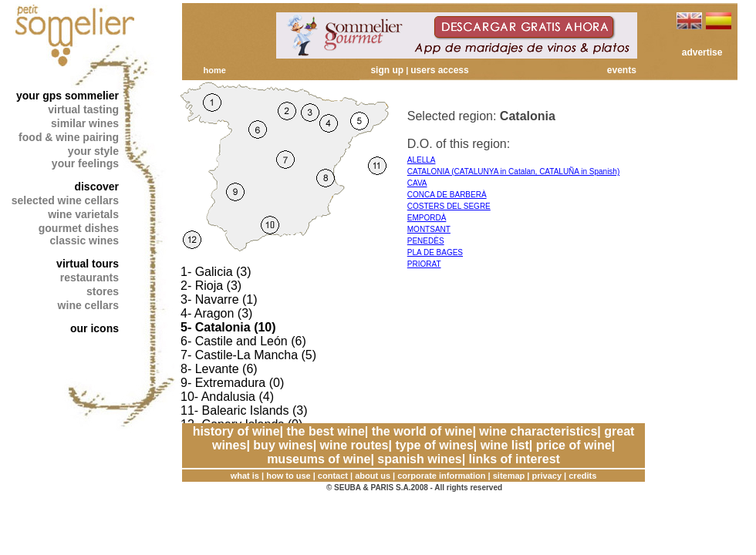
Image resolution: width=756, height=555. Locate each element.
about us (373, 476)
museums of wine (319, 459)
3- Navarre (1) (219, 299)
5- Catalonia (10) (228, 327)
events (622, 70)
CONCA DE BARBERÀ (447, 195)
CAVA (417, 183)
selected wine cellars (65, 200)
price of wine (574, 445)
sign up (387, 70)
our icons (94, 328)
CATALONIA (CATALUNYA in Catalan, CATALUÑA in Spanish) (513, 172)
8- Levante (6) (219, 369)
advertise (702, 52)
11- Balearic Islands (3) (244, 410)
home (214, 70)
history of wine (236, 431)
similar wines (85, 123)
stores (103, 291)
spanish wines (419, 459)
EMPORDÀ (427, 218)
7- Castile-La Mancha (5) (248, 355)
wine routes (354, 445)
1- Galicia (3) (216, 272)
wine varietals (83, 214)
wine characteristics (538, 431)
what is (245, 476)
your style (93, 151)
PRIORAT (424, 264)
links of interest (515, 459)
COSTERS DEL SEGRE (449, 206)
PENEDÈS (426, 241)
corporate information (441, 476)
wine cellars (88, 305)
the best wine (325, 431)
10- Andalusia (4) (227, 397)
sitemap (509, 476)
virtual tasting (83, 109)
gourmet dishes (79, 228)
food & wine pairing (69, 137)
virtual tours (88, 264)
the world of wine (422, 431)
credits (582, 476)
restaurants (89, 277)
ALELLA (422, 160)
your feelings (85, 163)
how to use (288, 476)
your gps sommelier (67, 96)
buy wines (283, 445)
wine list (505, 445)
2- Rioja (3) (211, 286)
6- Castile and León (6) (243, 341)
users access (439, 70)
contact (333, 476)
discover (96, 187)
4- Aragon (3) (216, 313)
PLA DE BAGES (435, 252)
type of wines (434, 445)
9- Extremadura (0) (232, 383)
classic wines (84, 240)
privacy (547, 476)
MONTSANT (429, 229)
